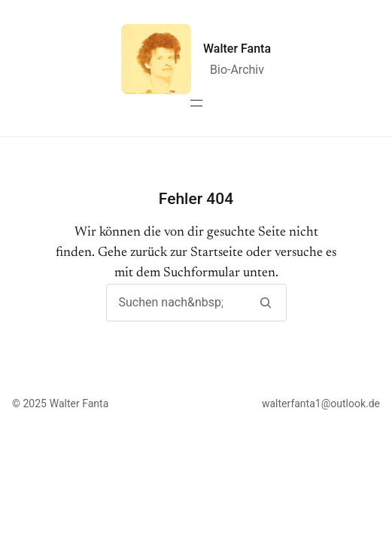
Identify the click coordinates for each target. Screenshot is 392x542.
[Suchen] (266, 303)
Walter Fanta (237, 49)
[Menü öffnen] (196, 103)
